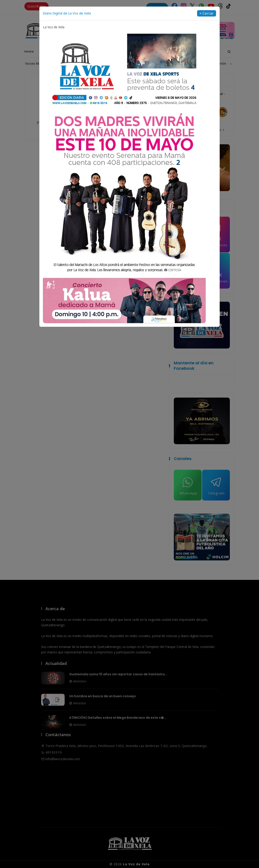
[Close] (207, 13)
